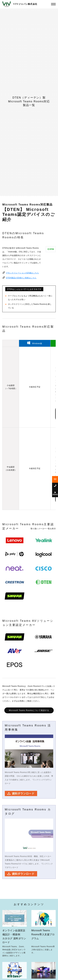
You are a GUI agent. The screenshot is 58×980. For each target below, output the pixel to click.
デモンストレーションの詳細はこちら (22, 273)
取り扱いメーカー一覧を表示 (43, 529)
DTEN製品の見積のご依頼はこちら (21, 278)
